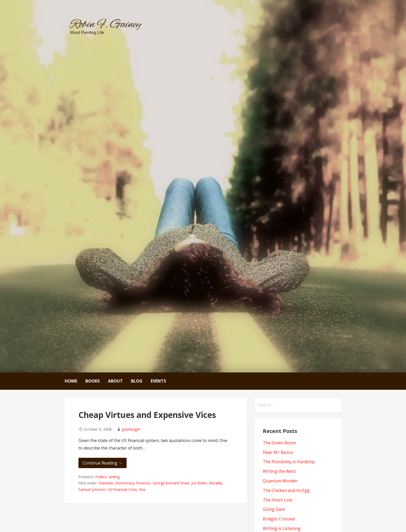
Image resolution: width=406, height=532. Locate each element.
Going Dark (274, 509)
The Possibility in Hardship (289, 462)
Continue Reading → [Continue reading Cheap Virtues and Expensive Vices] (103, 463)
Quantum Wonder (280, 481)
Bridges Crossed (279, 519)
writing (114, 477)
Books (93, 381)
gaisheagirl (131, 429)
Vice (142, 489)
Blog (137, 381)
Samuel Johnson (92, 489)
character (106, 483)
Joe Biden (199, 483)
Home (71, 381)
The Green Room (279, 443)
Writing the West (279, 471)
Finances (143, 483)
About (115, 381)
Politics (101, 477)
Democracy (125, 483)
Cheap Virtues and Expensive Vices (147, 415)
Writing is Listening (282, 528)
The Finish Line (278, 500)
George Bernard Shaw (171, 483)
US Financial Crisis (122, 489)
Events (158, 381)
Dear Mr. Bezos (278, 452)
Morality (216, 483)
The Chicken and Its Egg (286, 490)
